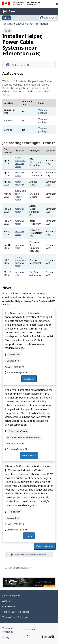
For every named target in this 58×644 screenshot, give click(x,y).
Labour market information (32, 24)
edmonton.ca (29, 455)
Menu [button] (6, 18)
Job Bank (9, 11)
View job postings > (44, 111)
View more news (45, 546)
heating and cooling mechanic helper (20, 261)
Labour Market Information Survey (29, 555)
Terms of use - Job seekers (16, 612)
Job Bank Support (11, 596)
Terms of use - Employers (15, 617)
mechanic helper (19, 174)
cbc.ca (29, 536)
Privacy (6, 637)
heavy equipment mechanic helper (20, 162)
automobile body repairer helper (20, 195)
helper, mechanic (19, 183)
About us (7, 601)
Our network (9, 606)
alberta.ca (29, 379)
